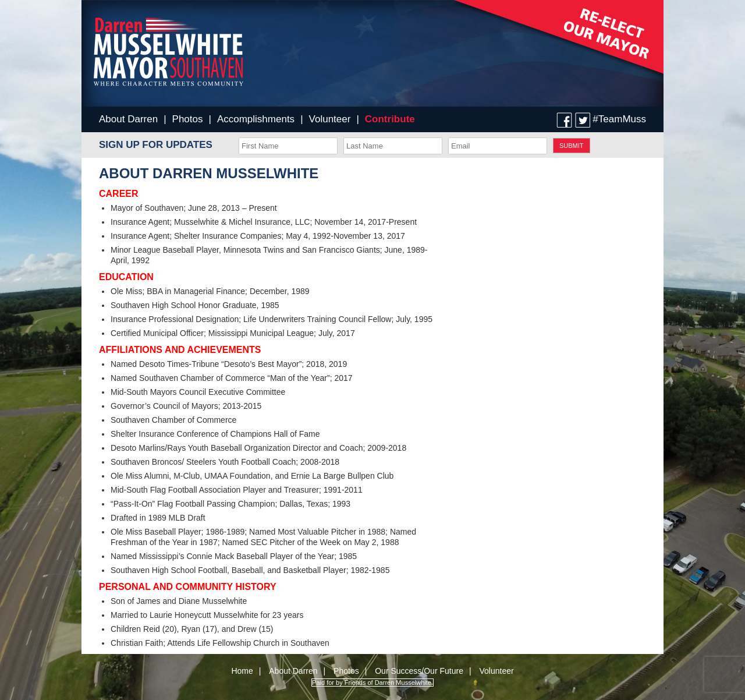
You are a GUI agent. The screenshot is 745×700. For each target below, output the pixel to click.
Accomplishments (256, 119)
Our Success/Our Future (419, 671)
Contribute (390, 119)
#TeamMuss (619, 119)
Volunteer (330, 119)
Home (242, 671)
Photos (188, 119)
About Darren (128, 119)
